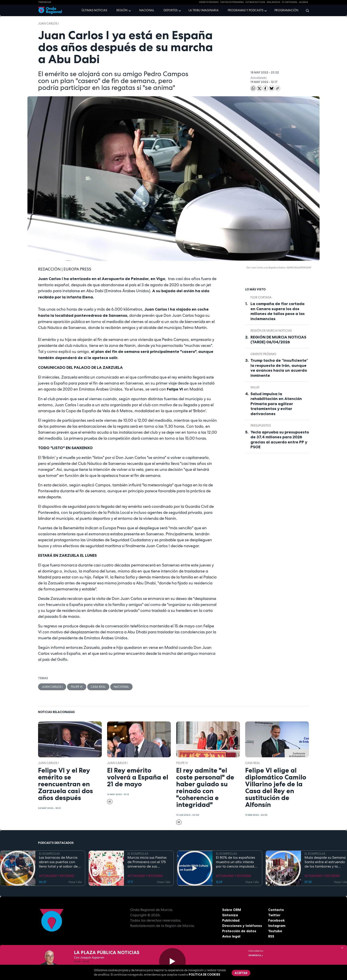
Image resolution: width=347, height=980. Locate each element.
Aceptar (241, 973)
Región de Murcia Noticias (271, 331)
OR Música (256, 955)
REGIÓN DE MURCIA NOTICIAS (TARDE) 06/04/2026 (278, 340)
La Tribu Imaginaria (204, 10)
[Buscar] (306, 10)
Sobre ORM (232, 910)
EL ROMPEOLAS (49, 854)
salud (255, 387)
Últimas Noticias (255, 2)
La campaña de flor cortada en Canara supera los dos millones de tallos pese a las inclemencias (278, 311)
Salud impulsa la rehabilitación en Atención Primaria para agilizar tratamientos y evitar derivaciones (276, 404)
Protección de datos (239, 931)
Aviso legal (231, 936)
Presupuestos (261, 426)
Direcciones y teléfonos (242, 926)
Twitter (275, 915)
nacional (122, 687)
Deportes (171, 10)
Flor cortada (261, 297)
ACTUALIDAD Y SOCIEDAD (57, 876)
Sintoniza (230, 915)
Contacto (276, 910)
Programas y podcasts (246, 10)
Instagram (277, 926)
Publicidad (231, 920)
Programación (286, 10)
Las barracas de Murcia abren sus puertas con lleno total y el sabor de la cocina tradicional (58, 862)
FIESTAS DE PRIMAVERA (232, 2)
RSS (271, 936)
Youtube (275, 931)
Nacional (147, 10)
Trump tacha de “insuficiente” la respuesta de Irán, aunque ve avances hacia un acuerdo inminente (279, 368)
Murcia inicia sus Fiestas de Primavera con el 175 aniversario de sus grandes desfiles (147, 862)
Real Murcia (274, 2)
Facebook (277, 920)
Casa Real (99, 687)
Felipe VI (77, 687)
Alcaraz (304, 2)
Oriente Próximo (209, 2)
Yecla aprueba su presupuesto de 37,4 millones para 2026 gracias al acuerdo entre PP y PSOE (280, 440)
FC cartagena (290, 2)
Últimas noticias (94, 10)
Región (122, 10)
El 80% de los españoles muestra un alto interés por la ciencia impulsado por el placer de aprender (237, 862)
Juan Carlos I (48, 24)
